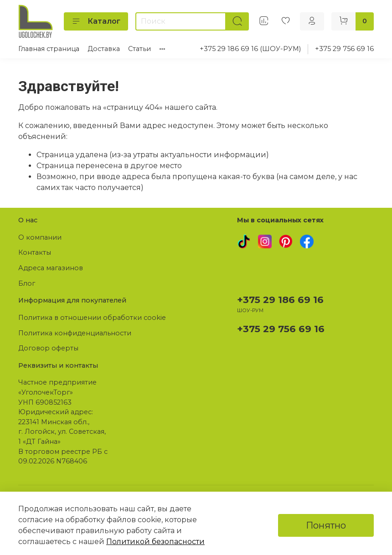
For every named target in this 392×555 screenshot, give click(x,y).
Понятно (326, 525)
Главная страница (49, 49)
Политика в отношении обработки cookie (92, 318)
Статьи (139, 49)
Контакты (35, 252)
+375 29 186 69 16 (280, 300)
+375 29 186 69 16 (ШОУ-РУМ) (250, 49)
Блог (27, 283)
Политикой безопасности (155, 542)
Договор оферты (48, 348)
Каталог (96, 21)
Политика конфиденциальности (75, 333)
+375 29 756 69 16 (344, 49)
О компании (40, 237)
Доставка (104, 49)
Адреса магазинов (51, 268)
